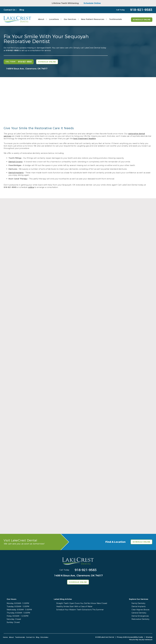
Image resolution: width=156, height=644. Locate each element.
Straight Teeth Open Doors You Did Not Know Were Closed (82, 603)
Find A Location (115, 542)
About (41, 19)
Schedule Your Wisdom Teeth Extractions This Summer (80, 610)
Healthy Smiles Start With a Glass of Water (74, 607)
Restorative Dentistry (140, 619)
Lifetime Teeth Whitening (65, 3)
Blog (22, 10)
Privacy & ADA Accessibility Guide (130, 637)
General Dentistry (139, 613)
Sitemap (149, 637)
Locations (54, 19)
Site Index (44, 637)
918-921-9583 (12, 50)
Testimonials (115, 19)
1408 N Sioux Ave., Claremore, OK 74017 (27, 69)
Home (5, 637)
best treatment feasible (84, 139)
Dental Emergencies (140, 616)
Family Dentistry (138, 603)
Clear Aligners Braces (140, 610)
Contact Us (9, 10)
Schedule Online (92, 3)
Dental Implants (16, 173)
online (31, 187)
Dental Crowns (15, 162)
